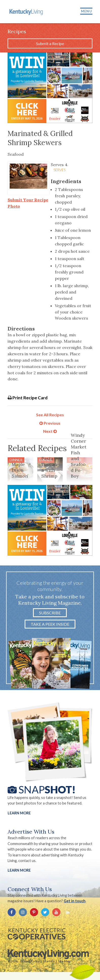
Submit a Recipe (50, 43)
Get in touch (75, 901)
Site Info (49, 961)
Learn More (19, 813)
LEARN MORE (19, 870)
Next (50, 431)
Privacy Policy (30, 961)
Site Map (64, 961)
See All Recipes (50, 415)
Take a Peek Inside (50, 624)
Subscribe (50, 613)
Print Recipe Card (28, 398)
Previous (50, 423)
